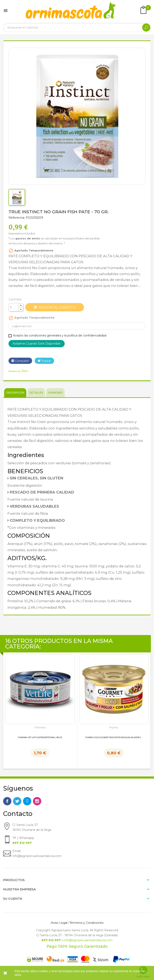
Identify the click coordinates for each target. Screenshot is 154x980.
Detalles (36, 393)
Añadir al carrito (55, 307)
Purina (114, 727)
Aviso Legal (59, 923)
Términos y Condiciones (86, 923)
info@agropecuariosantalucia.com (88, 940)
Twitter (17, 801)
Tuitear (46, 361)
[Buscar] (77, 27)
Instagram (37, 801)
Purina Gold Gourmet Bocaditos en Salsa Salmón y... (114, 737)
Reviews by (18, 371)
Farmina (40, 727)
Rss (27, 801)
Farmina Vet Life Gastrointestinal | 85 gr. (40, 737)
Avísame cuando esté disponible (37, 344)
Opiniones (55, 393)
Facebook (7, 801)
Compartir (22, 361)
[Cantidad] (13, 307)
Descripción (15, 393)
